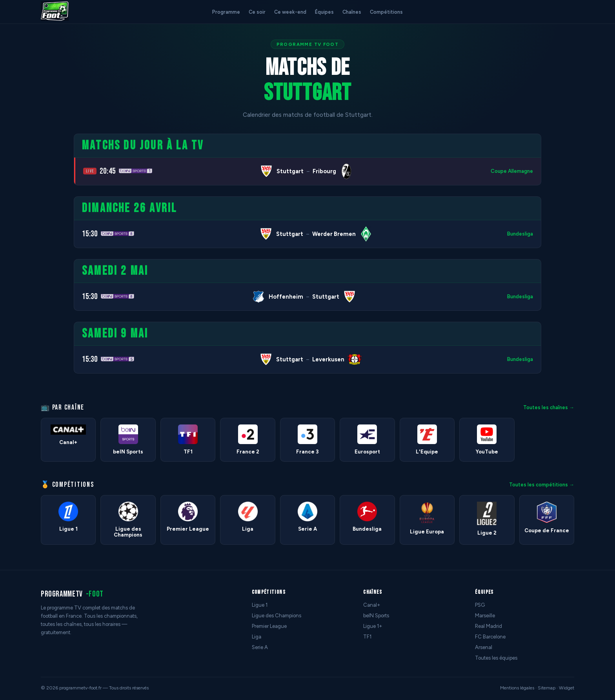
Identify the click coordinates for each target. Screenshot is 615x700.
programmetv (72, 594)
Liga (257, 637)
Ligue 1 (260, 605)
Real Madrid (489, 626)
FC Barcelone (490, 637)
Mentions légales (517, 688)
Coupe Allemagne (512, 171)
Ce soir (257, 12)
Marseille (485, 616)
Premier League (269, 626)
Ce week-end (290, 12)
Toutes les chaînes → (549, 407)
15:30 (90, 234)
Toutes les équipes (496, 658)
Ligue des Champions (277, 616)
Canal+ (372, 605)
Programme (226, 12)
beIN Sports (376, 616)
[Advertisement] (33, 251)
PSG (480, 605)
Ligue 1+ (373, 626)
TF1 (367, 637)
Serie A (260, 647)
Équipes (324, 12)
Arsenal (484, 647)
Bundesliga (520, 234)
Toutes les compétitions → (542, 485)
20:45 (107, 171)
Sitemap (547, 688)
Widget (567, 688)
